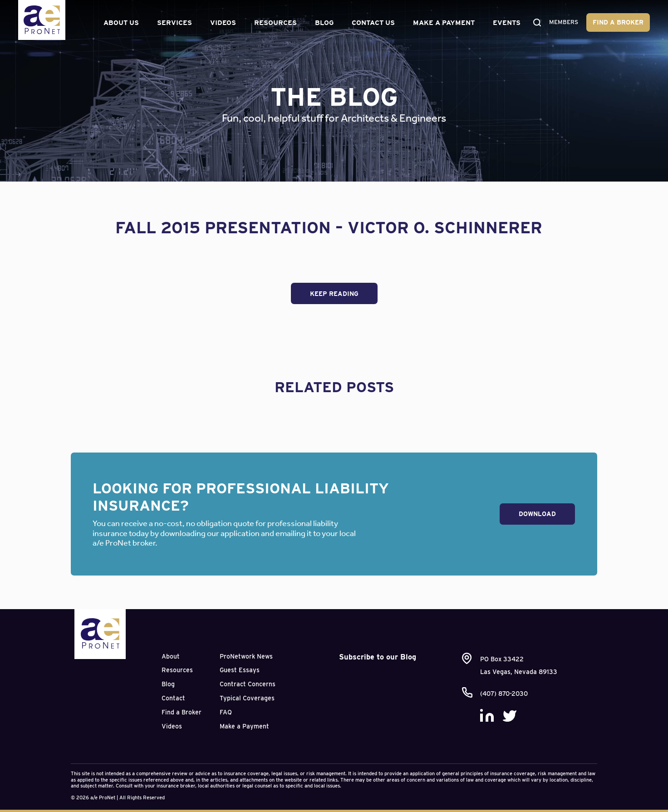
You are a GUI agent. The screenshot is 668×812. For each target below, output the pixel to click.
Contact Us (371, 23)
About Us (119, 23)
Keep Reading (334, 294)
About (171, 656)
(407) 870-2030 (504, 694)
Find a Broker (618, 22)
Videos (221, 23)
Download (537, 514)
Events (505, 23)
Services (173, 23)
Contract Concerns (248, 684)
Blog (322, 23)
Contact (173, 698)
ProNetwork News (246, 656)
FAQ (226, 712)
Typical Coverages (247, 698)
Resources (274, 23)
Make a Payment (442, 23)
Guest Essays (240, 670)
